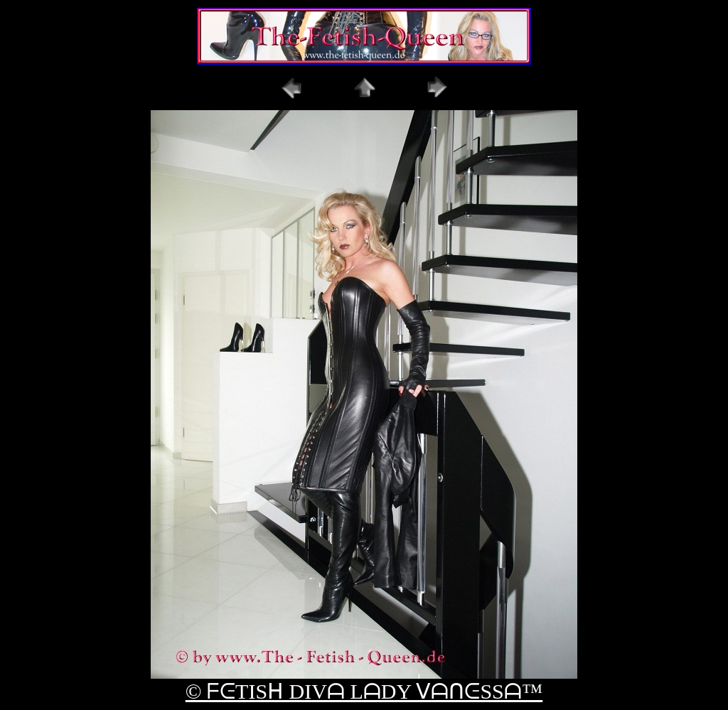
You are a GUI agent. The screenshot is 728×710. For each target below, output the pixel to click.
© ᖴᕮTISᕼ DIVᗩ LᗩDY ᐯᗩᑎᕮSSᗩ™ (364, 691)
